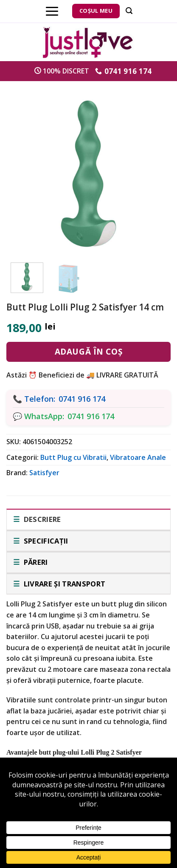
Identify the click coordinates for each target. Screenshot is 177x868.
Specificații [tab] (45, 541)
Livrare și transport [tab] (63, 584)
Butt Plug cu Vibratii (73, 457)
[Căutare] (129, 11)
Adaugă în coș (88, 352)
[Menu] (52, 11)
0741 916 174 (82, 399)
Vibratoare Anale (138, 457)
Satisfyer (44, 473)
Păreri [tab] (35, 562)
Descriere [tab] (41, 519)
